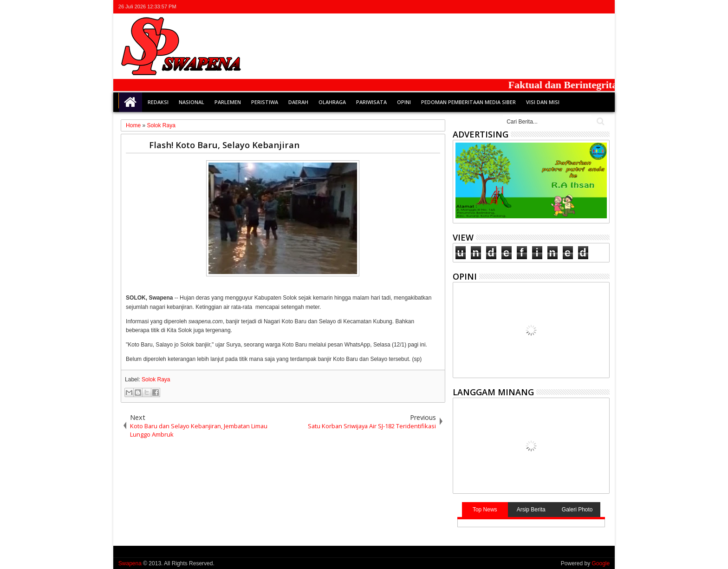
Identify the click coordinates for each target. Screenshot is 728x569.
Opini (404, 102)
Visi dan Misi (543, 102)
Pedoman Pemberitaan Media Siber (468, 102)
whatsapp (604, 7)
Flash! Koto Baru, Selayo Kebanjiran (224, 145)
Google (601, 563)
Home (130, 102)
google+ (579, 7)
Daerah (298, 102)
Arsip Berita (531, 510)
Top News (485, 510)
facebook (567, 7)
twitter (555, 7)
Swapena (130, 563)
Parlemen (228, 102)
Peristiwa (265, 102)
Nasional (192, 102)
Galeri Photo (577, 510)
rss (591, 7)
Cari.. (600, 121)
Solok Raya (156, 379)
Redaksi (158, 102)
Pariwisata (371, 102)
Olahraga (332, 102)
